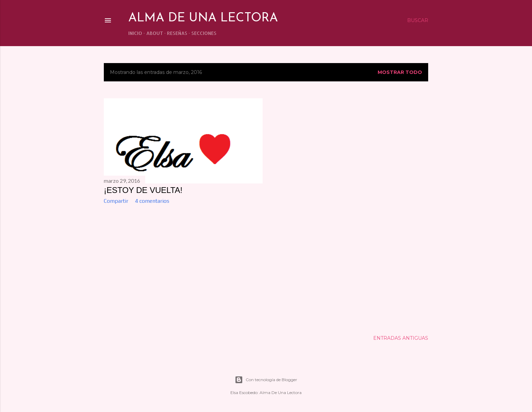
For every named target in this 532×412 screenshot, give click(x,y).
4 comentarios (152, 201)
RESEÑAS (177, 33)
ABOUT (155, 33)
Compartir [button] (116, 201)
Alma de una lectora (203, 18)
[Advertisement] (183, 269)
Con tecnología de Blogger (266, 380)
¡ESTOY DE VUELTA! (143, 190)
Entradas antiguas (401, 338)
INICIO (135, 33)
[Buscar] (418, 20)
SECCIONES (204, 33)
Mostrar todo (400, 72)
